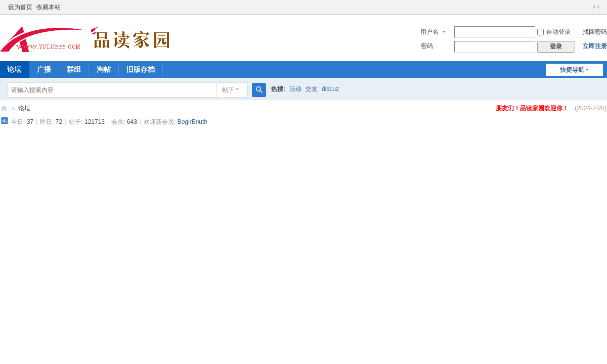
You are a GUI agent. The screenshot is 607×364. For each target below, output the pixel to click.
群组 (74, 69)
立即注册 (595, 46)
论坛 (24, 108)
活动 (295, 89)
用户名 (429, 32)
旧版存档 (141, 69)
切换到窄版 (596, 7)
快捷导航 (572, 70)
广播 (44, 69)
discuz (330, 89)
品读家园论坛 (4, 108)
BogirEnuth (192, 122)
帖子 (228, 90)
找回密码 (595, 32)
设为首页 (20, 7)
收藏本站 (49, 7)
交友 (312, 89)
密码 (427, 46)
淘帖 (104, 69)
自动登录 (554, 32)
